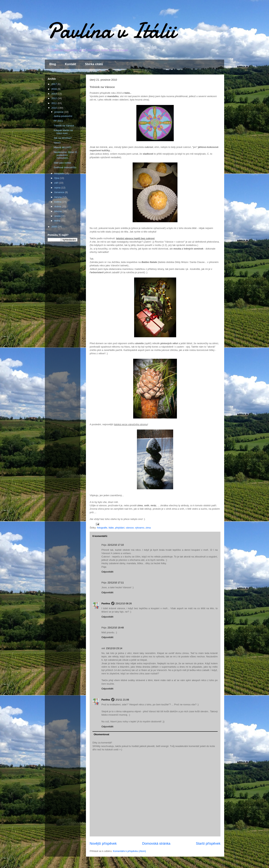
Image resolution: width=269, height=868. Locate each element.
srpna (58, 188)
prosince (59, 112)
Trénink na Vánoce (64, 126)
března (58, 211)
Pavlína (106, 603)
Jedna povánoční (63, 116)
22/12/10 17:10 (116, 545)
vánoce (130, 528)
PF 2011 (58, 121)
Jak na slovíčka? (63, 138)
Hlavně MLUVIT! (62, 147)
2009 (54, 227)
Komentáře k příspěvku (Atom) (129, 851)
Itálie (111, 528)
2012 (54, 98)
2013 (54, 94)
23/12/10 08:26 (124, 603)
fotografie (102, 528)
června (58, 197)
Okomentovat (102, 734)
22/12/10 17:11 (116, 583)
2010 (54, 108)
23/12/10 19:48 (116, 628)
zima (148, 528)
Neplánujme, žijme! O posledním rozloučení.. (65, 155)
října (57, 178)
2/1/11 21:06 (122, 700)
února (58, 216)
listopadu (60, 173)
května (58, 202)
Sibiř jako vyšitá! (62, 163)
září (57, 183)
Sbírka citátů (94, 64)
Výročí (57, 143)
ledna (58, 221)
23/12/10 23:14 (114, 648)
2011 (54, 103)
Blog (53, 64)
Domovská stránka (156, 844)
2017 (54, 84)
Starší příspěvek (208, 844)
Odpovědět (107, 572)
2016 (54, 89)
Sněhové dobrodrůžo (65, 167)
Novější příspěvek (103, 844)
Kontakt (71, 64)
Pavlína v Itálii (111, 31)
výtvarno (140, 528)
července (60, 192)
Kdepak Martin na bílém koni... (63, 132)
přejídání (120, 528)
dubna (58, 206)
